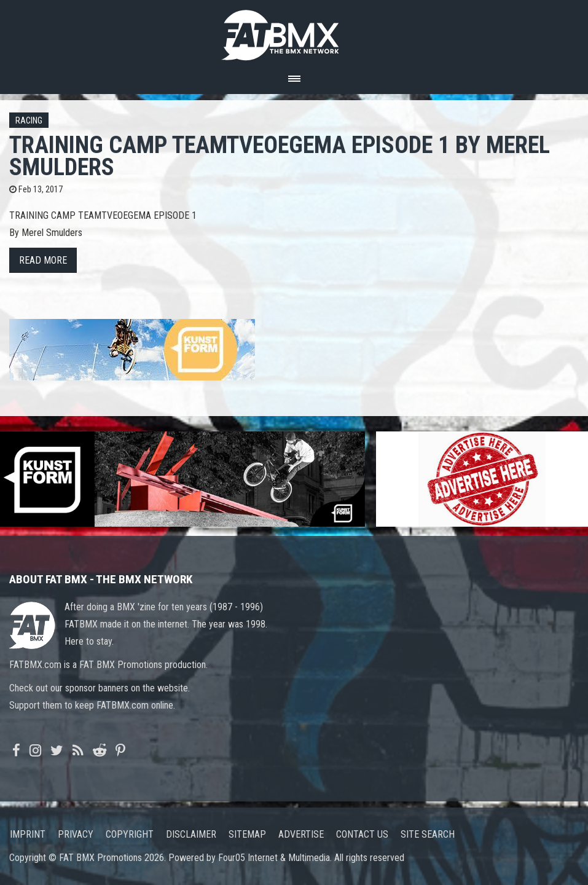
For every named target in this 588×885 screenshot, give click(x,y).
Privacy (76, 834)
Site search (428, 834)
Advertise (301, 834)
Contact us (362, 834)
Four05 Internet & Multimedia (274, 858)
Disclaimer (191, 834)
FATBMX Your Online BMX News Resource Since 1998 (294, 32)
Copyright (130, 834)
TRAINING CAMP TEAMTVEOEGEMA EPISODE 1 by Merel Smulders (280, 156)
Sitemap (247, 834)
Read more (43, 260)
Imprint (28, 834)
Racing (29, 121)
